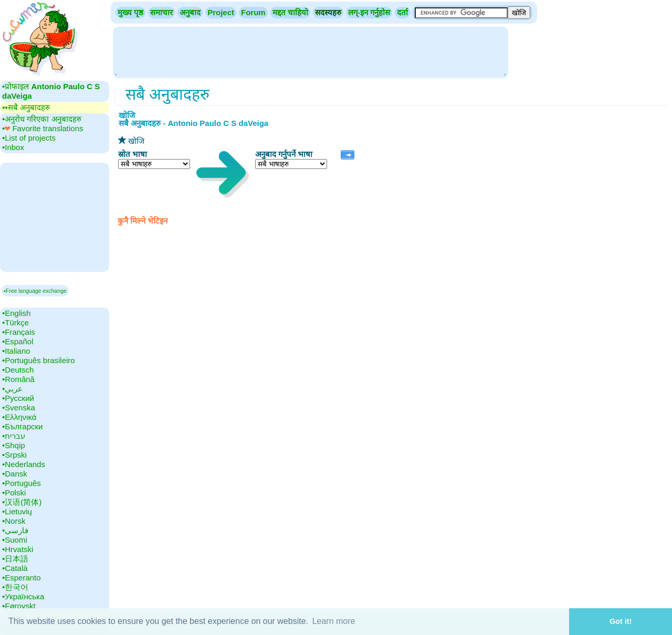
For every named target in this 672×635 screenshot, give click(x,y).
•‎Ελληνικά (19, 417)
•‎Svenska (19, 408)
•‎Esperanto (22, 578)
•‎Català (15, 568)
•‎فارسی (15, 530)
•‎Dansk (15, 474)
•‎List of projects (29, 138)
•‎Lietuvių (17, 511)
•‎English (16, 313)
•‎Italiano (16, 351)
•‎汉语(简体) (22, 502)
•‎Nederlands (24, 464)
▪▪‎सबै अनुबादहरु (26, 107)
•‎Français (19, 332)
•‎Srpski (14, 455)
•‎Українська (23, 596)
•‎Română (18, 379)
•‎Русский (18, 398)
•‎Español (18, 341)
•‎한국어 (15, 587)
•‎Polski (14, 493)
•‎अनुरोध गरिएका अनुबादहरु (42, 119)
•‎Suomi (15, 540)
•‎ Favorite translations (43, 128)
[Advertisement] (310, 51)
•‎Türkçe (15, 322)
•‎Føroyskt (19, 606)
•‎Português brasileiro (39, 360)
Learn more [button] (334, 621)
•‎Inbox (13, 147)
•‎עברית (14, 436)
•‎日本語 (15, 559)
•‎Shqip (14, 445)
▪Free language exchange (35, 291)
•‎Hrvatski (18, 549)
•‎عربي (12, 389)
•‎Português (22, 483)
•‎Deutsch (18, 370)
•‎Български (23, 426)
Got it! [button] (621, 621)
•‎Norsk (14, 521)
